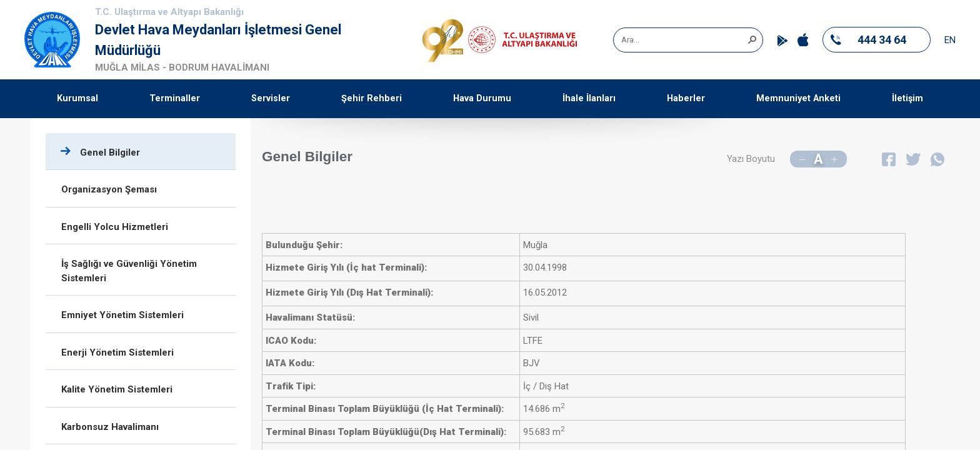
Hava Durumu (482, 98)
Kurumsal (77, 98)
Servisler (271, 98)
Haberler (686, 98)
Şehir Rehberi (372, 98)
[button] (752, 39)
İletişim (907, 98)
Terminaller (175, 98)
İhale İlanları (589, 98)
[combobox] (684, 40)
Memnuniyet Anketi (798, 98)
